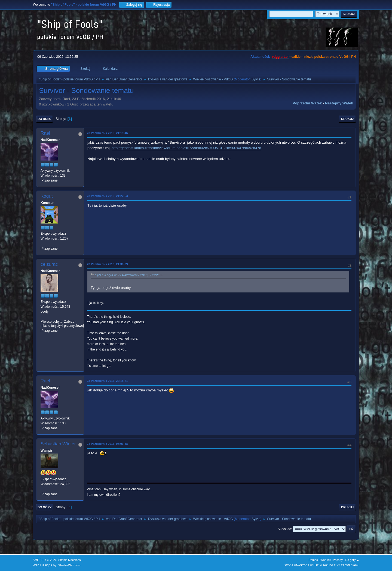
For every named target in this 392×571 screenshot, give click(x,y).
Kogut (47, 196)
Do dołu (45, 119)
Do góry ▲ (352, 560)
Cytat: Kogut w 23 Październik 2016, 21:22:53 (128, 275)
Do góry (45, 507)
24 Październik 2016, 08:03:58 (107, 444)
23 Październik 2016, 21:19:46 (107, 133)
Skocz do (284, 529)
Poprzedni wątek (307, 103)
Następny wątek (339, 103)
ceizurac (49, 264)
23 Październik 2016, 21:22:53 (107, 196)
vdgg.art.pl (280, 57)
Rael (45, 133)
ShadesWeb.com (69, 565)
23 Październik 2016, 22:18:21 (107, 381)
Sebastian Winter (58, 444)
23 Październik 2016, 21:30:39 (107, 264)
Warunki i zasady (332, 560)
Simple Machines (69, 560)
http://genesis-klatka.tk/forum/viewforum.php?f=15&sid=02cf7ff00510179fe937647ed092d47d (186, 148)
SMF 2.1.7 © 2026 (45, 560)
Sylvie (256, 79)
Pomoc (313, 560)
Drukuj (347, 119)
